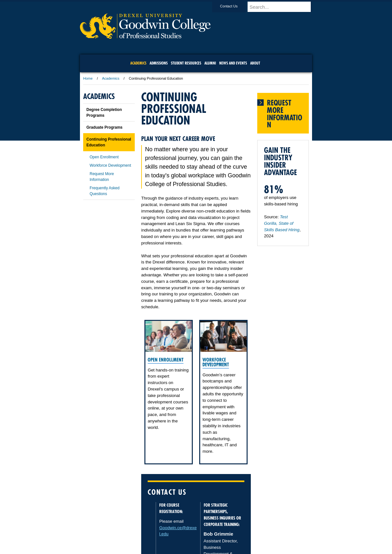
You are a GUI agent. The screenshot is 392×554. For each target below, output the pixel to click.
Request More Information (102, 177)
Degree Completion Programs (104, 113)
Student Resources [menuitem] (186, 63)
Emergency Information (191, 538)
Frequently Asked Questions (105, 191)
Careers (171, 531)
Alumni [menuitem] (210, 63)
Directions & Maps (242, 531)
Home (88, 78)
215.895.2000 (252, 549)
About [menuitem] (255, 63)
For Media (152, 531)
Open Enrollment (166, 360)
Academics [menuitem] (138, 63)
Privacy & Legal (194, 531)
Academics (111, 78)
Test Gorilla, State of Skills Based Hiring (282, 223)
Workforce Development (216, 362)
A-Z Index (132, 531)
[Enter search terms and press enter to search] (283, 7)
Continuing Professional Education (109, 142)
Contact (217, 531)
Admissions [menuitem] (159, 63)
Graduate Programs (104, 127)
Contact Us (235, 6)
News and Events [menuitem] (233, 63)
